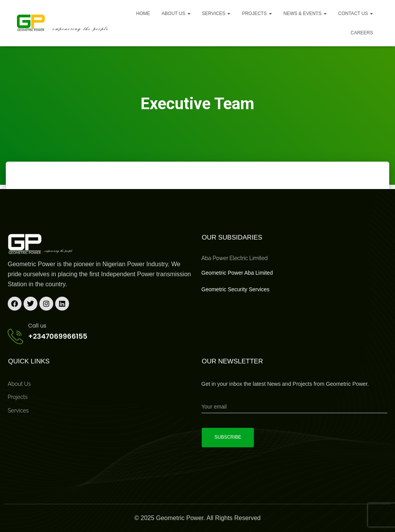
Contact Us (356, 14)
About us (176, 14)
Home (143, 14)
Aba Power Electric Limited (235, 258)
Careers (362, 33)
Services (216, 14)
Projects (257, 14)
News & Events (305, 14)
